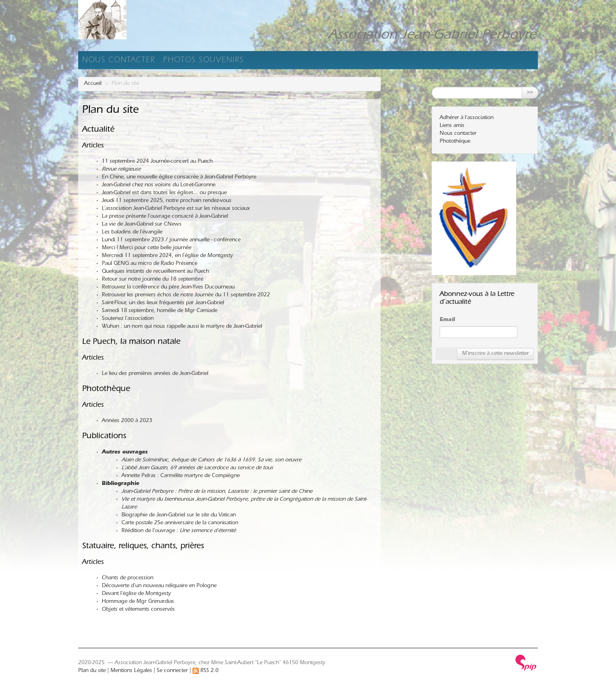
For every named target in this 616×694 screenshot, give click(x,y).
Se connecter (172, 671)
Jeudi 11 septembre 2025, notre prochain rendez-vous (167, 201)
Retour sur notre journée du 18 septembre (152, 280)
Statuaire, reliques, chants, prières (143, 547)
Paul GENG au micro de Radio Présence (149, 264)
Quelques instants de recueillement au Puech (155, 272)
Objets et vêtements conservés (138, 610)
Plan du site (92, 671)
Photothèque (106, 390)
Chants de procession (127, 578)
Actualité (98, 130)
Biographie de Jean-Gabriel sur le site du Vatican (179, 516)
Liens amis (452, 126)
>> (530, 93)
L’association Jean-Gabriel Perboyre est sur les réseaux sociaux (176, 209)
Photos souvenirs (203, 61)
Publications (104, 437)
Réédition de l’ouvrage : (179, 531)
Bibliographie (120, 484)
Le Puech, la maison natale (131, 342)
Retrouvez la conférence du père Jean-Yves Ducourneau (168, 288)
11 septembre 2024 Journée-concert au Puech (157, 162)
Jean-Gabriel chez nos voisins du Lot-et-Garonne (159, 185)
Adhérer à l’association (467, 118)
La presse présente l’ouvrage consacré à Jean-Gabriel (165, 217)
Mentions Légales (131, 671)
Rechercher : (447, 81)
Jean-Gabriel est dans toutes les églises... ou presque (164, 193)
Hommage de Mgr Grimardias (138, 602)
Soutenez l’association (128, 319)
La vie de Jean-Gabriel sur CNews (142, 225)
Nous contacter (119, 61)
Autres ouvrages (125, 453)
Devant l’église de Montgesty (136, 594)
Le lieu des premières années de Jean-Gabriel (155, 374)
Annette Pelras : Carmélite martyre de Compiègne (181, 476)
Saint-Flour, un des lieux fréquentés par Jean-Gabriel (163, 303)
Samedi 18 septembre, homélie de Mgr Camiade (159, 311)
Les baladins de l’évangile (132, 233)
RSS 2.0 (205, 671)
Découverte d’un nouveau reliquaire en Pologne (159, 586)
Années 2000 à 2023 (127, 421)
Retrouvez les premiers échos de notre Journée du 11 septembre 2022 (186, 296)
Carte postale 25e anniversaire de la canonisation (180, 523)
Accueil (93, 84)
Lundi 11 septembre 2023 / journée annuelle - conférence (171, 241)
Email (447, 320)
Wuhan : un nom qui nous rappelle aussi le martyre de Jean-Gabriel (182, 327)
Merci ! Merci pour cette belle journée (147, 248)
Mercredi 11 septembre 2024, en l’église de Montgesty (167, 256)
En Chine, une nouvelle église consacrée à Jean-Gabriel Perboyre (179, 178)
